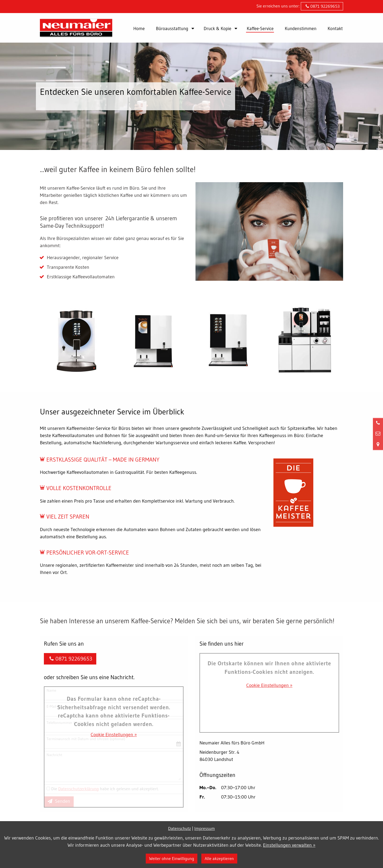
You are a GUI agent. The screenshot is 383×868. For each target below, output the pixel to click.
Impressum (205, 828)
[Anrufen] (378, 423)
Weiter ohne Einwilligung (172, 858)
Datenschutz (180, 828)
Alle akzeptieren (219, 858)
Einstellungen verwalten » (289, 845)
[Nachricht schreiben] (378, 434)
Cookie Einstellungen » (114, 735)
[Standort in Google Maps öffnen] (378, 445)
